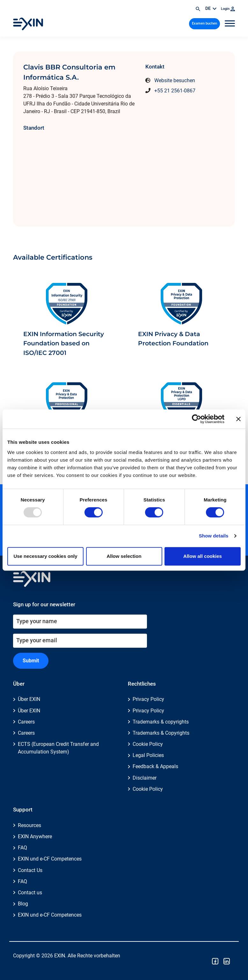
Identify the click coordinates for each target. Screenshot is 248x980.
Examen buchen (204, 23)
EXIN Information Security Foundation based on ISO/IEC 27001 (64, 344)
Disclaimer (145, 778)
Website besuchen (175, 80)
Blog (23, 904)
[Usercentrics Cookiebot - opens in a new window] (197, 419)
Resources (29, 825)
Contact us (30, 893)
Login (228, 9)
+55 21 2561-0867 (175, 91)
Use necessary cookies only (45, 556)
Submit (31, 661)
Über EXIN (29, 699)
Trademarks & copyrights (161, 722)
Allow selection (124, 556)
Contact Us (30, 870)
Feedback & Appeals (155, 766)
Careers (26, 722)
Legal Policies (148, 755)
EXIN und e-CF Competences (50, 859)
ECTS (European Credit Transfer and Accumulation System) (58, 748)
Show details (214, 536)
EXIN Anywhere (35, 836)
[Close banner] (238, 419)
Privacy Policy (148, 699)
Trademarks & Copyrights (161, 733)
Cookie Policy (148, 744)
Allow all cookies (203, 556)
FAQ (22, 848)
